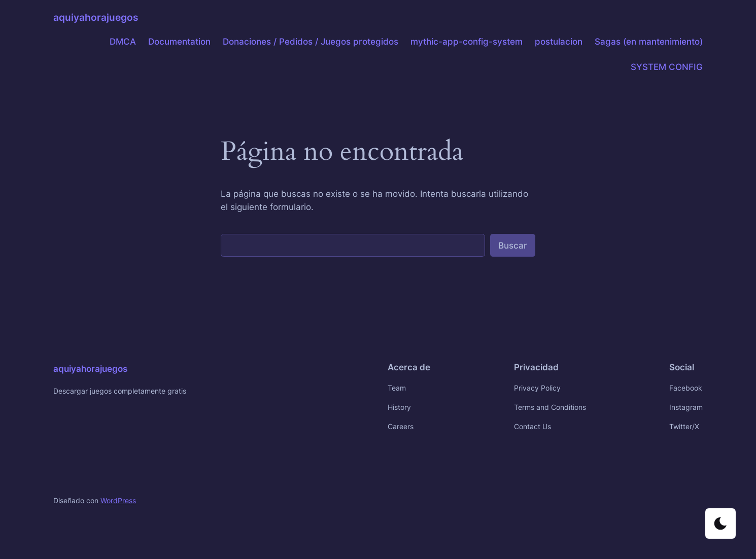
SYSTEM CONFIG (667, 67)
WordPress (118, 500)
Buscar (513, 246)
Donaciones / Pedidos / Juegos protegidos (311, 42)
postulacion (559, 42)
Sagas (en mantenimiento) (649, 42)
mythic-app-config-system (467, 42)
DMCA (123, 42)
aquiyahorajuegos (96, 17)
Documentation (179, 42)
